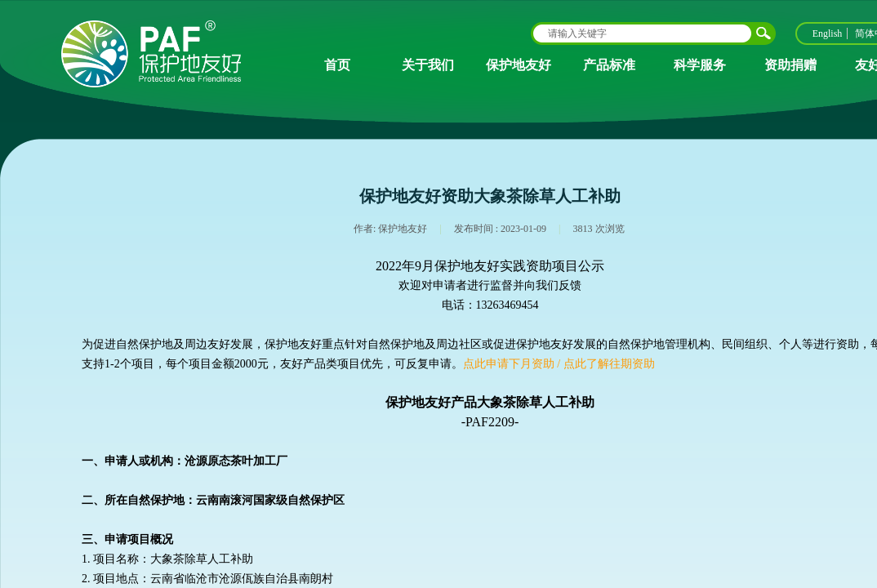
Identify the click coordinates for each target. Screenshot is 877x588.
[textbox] (643, 33)
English (828, 33)
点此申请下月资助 (509, 364)
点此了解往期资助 (609, 364)
